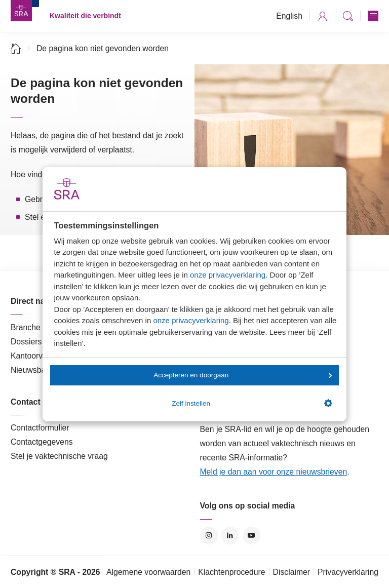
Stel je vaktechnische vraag (59, 456)
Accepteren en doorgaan (243, 375)
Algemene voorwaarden (148, 572)
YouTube (251, 536)
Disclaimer (292, 572)
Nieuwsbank (32, 370)
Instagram (209, 536)
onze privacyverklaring (228, 275)
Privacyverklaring (348, 572)
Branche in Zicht (40, 327)
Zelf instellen (252, 403)
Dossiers (26, 342)
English (289, 16)
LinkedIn (230, 536)
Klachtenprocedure (231, 572)
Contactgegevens (42, 442)
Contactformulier (40, 428)
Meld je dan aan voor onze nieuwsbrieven (274, 472)
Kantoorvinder (35, 356)
